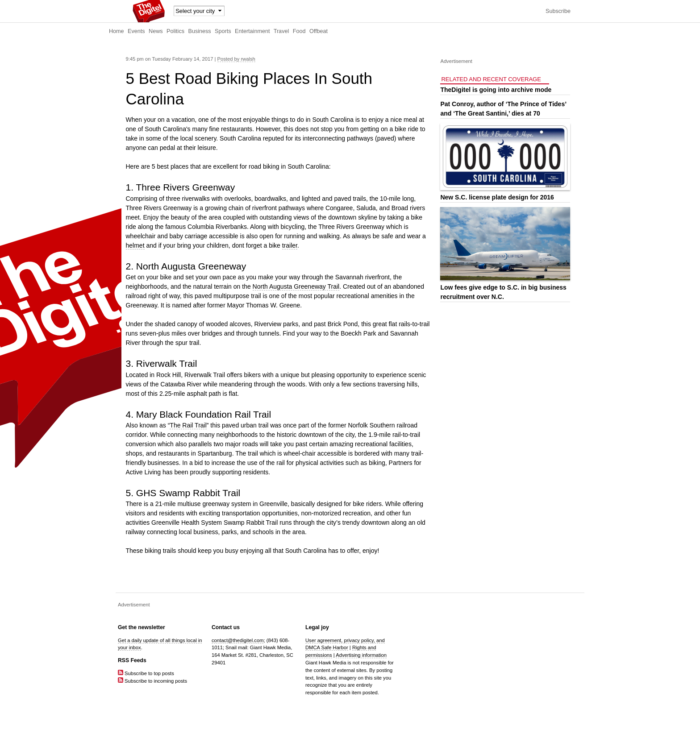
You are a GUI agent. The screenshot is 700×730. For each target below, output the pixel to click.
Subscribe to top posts (146, 673)
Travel (281, 31)
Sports (223, 31)
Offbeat (319, 31)
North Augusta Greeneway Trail (296, 286)
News (156, 31)
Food (299, 31)
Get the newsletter (142, 627)
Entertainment (252, 31)
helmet (135, 245)
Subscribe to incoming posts (152, 681)
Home (117, 31)
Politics (175, 31)
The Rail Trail (188, 425)
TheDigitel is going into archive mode (496, 90)
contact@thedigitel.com (237, 640)
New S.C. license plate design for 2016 (497, 197)
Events (136, 31)
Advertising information (361, 655)
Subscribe (558, 11)
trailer (290, 245)
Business (200, 31)
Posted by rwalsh (236, 59)
